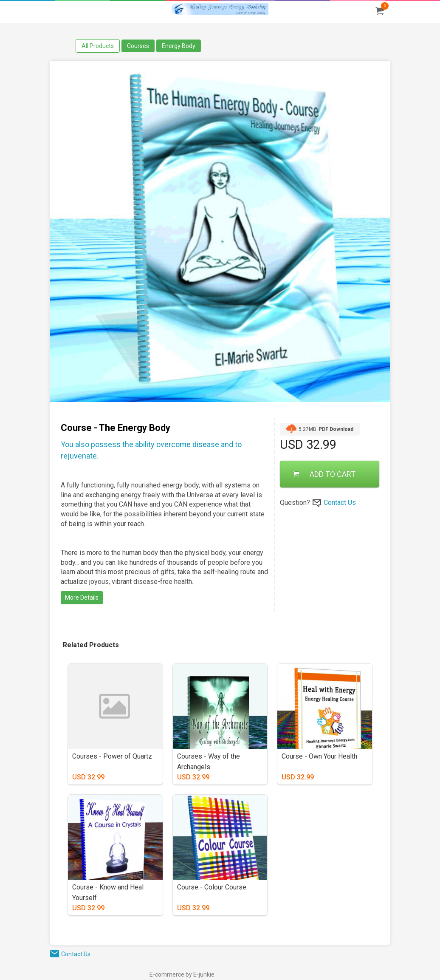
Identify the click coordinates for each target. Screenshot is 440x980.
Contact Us (340, 503)
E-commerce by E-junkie (182, 974)
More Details (82, 598)
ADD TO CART (324, 474)
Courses (138, 46)
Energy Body (179, 46)
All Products (98, 46)
